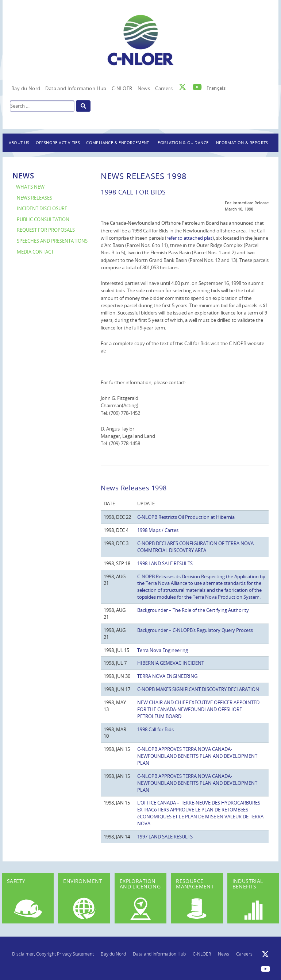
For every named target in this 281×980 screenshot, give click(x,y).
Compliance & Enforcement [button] (118, 142)
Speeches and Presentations (52, 241)
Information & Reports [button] (241, 142)
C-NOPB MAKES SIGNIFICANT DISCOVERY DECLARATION (198, 689)
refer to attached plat (189, 238)
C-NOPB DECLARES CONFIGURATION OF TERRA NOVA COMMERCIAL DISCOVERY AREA (195, 547)
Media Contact (35, 252)
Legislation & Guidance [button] (182, 142)
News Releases (34, 198)
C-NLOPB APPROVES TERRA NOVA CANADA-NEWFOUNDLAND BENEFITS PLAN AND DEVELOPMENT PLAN (197, 756)
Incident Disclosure (42, 209)
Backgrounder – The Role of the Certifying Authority (193, 610)
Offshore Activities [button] (58, 142)
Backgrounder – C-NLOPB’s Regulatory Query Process (195, 630)
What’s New (30, 187)
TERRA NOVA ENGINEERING (167, 676)
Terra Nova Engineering (163, 650)
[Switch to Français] (216, 86)
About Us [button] (19, 142)
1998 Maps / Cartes (158, 530)
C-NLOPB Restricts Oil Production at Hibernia (186, 517)
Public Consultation (43, 219)
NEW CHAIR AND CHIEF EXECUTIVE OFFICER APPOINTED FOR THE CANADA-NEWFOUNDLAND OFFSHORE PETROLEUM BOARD (198, 709)
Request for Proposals (46, 230)
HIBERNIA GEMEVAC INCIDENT (171, 663)
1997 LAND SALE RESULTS (165, 837)
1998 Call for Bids (155, 729)
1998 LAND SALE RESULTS (165, 563)
